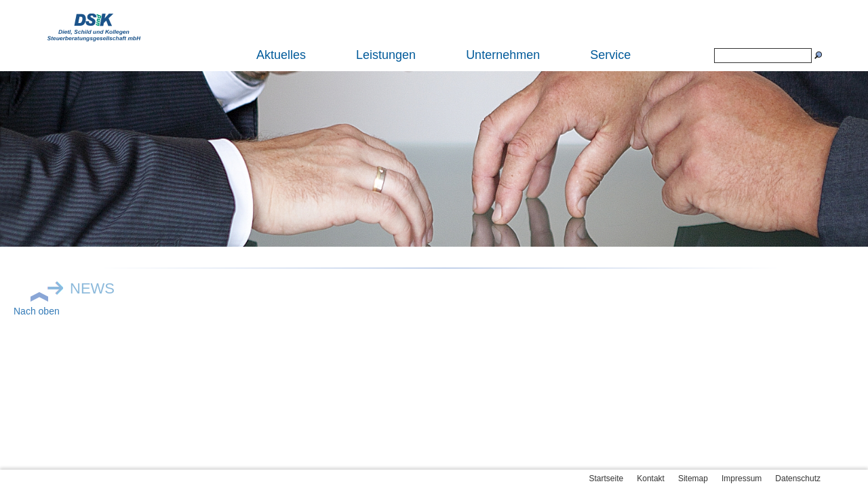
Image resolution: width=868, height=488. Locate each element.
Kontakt (651, 479)
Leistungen (386, 55)
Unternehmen (503, 55)
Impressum (742, 479)
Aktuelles (281, 55)
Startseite (607, 479)
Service (610, 55)
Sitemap (693, 479)
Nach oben (37, 311)
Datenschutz (798, 479)
